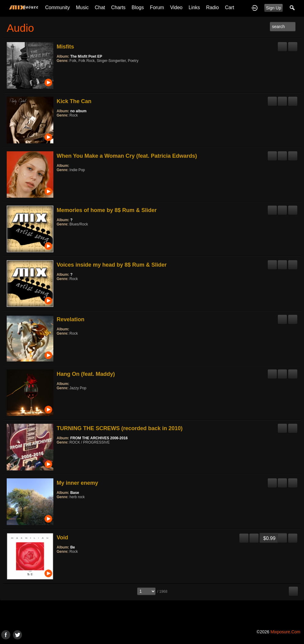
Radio (213, 7)
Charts (118, 7)
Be (72, 547)
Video (176, 7)
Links (194, 7)
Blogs (138, 7)
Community (57, 7)
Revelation (71, 319)
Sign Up (274, 8)
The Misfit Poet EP (86, 56)
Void (63, 538)
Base (75, 493)
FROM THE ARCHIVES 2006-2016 (99, 438)
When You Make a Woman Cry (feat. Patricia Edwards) (127, 156)
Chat (100, 7)
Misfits (65, 47)
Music (82, 7)
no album (78, 111)
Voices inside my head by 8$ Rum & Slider (112, 265)
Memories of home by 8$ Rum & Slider (107, 210)
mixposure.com (285, 632)
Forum (157, 7)
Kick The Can (74, 101)
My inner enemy (77, 483)
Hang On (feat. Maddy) (86, 374)
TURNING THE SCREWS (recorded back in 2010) (120, 428)
